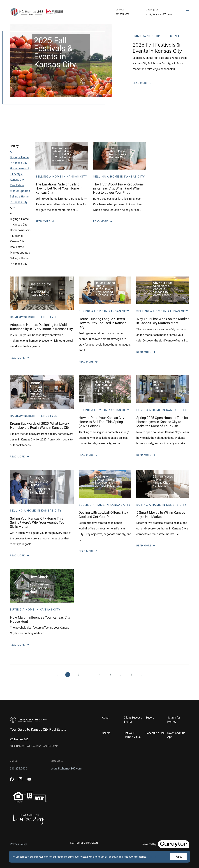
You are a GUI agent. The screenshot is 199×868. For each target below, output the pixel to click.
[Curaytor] (165, 844)
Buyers (150, 717)
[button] (20, 215)
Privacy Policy (18, 844)
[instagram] (21, 779)
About (106, 717)
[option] (20, 221)
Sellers (106, 733)
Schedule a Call (155, 733)
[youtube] (29, 779)
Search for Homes (174, 719)
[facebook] (12, 779)
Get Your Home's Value (132, 735)
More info (152, 857)
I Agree (178, 857)
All (12, 159)
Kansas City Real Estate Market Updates (20, 193)
